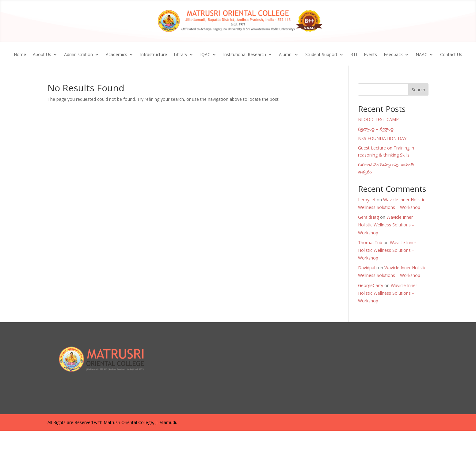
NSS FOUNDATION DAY (382, 138)
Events (370, 55)
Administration (78, 55)
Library (181, 55)
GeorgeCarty (371, 285)
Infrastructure (154, 55)
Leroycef (367, 200)
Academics (116, 55)
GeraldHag (368, 217)
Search (418, 90)
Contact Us (451, 55)
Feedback (393, 55)
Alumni (286, 55)
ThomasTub (370, 242)
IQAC (205, 55)
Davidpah (367, 268)
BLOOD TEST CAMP (378, 119)
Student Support (321, 55)
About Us (42, 55)
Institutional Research (245, 55)
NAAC (421, 55)
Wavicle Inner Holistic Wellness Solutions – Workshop (386, 225)
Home (20, 55)
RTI (354, 55)
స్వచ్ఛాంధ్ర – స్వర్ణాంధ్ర (376, 129)
